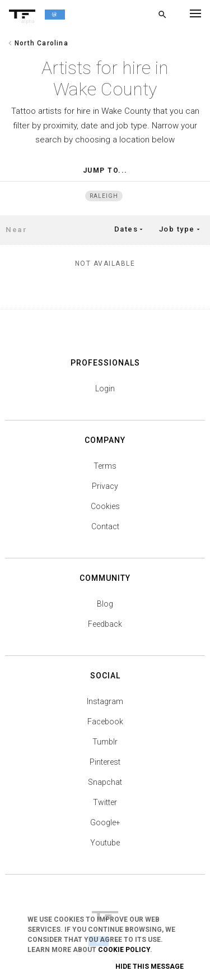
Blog (105, 604)
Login (105, 389)
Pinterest (105, 762)
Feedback (105, 624)
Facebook (105, 722)
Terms (105, 466)
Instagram (105, 701)
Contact (105, 526)
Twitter (105, 802)
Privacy (105, 486)
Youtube (105, 843)
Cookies (105, 506)
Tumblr (105, 742)
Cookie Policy (124, 950)
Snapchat (105, 782)
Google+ (105, 822)
